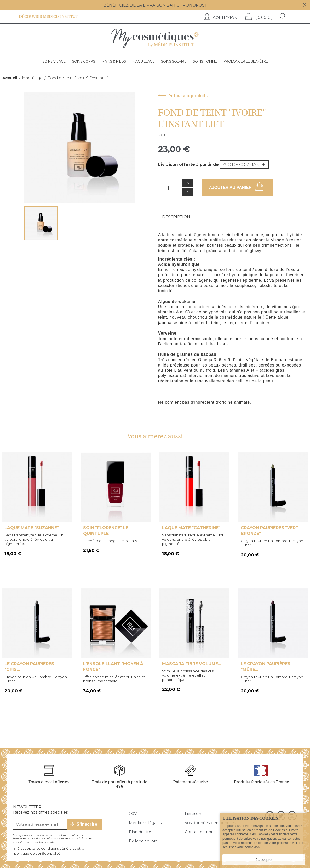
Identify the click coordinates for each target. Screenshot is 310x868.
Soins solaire (174, 61)
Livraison (193, 814)
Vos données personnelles (210, 823)
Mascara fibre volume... (192, 664)
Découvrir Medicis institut (48, 16)
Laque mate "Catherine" (191, 528)
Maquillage (143, 61)
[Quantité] (170, 188)
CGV (133, 814)
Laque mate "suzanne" (32, 528)
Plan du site (140, 832)
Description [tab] (176, 217)
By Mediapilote (143, 841)
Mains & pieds (114, 61)
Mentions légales (145, 823)
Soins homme (205, 61)
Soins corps (84, 61)
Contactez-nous (200, 832)
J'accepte (264, 860)
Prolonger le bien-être (246, 61)
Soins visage (54, 61)
